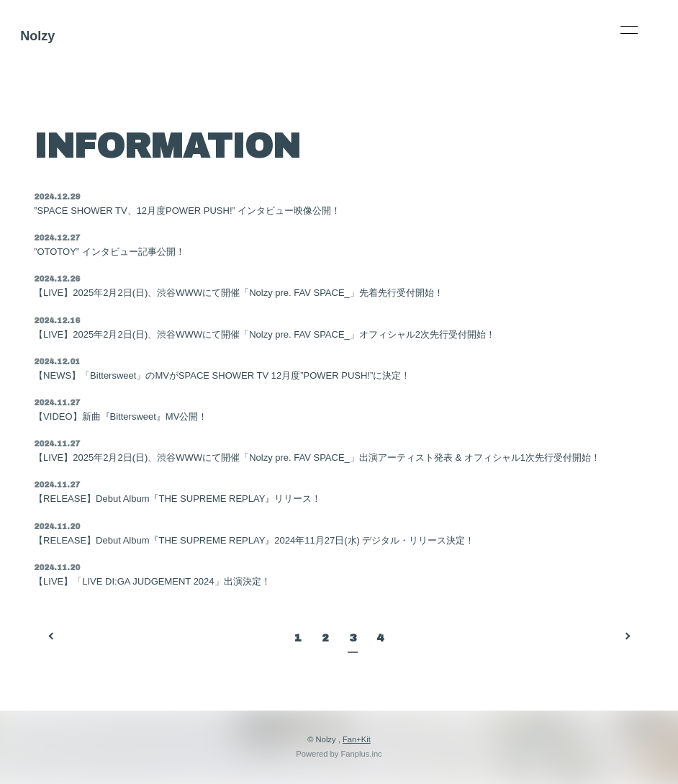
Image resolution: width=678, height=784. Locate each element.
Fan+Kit (357, 739)
